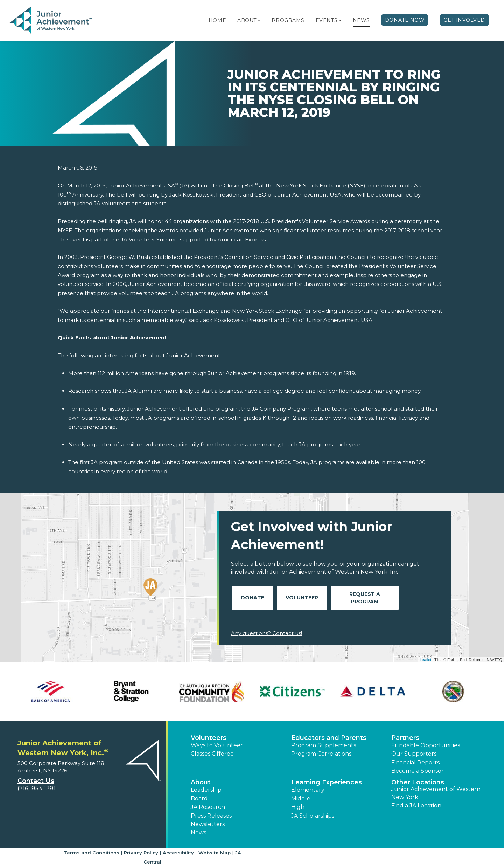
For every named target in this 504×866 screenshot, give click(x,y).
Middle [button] (301, 799)
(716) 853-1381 (37, 788)
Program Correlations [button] (321, 754)
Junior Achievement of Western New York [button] (436, 793)
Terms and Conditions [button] (92, 853)
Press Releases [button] (211, 816)
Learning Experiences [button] (327, 782)
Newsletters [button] (208, 824)
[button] (259, 20)
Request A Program (365, 598)
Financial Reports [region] (415, 762)
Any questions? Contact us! (267, 633)
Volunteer (302, 598)
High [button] (298, 807)
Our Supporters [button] (414, 754)
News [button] (198, 833)
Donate (253, 598)
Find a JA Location (416, 806)
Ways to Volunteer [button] (217, 745)
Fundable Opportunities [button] (426, 745)
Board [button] (199, 799)
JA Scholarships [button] (313, 816)
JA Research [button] (208, 807)
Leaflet (425, 660)
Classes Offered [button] (212, 754)
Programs (288, 20)
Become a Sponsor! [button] (418, 771)
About (247, 20)
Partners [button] (405, 738)
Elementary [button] (308, 790)
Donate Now (405, 20)
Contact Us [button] (36, 781)
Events (327, 20)
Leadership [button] (206, 790)
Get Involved (464, 20)
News (361, 20)
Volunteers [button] (209, 738)
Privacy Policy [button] (141, 853)
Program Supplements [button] (324, 745)
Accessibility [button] (178, 853)
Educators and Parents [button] (329, 738)
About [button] (201, 782)
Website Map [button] (215, 853)
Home (217, 20)
